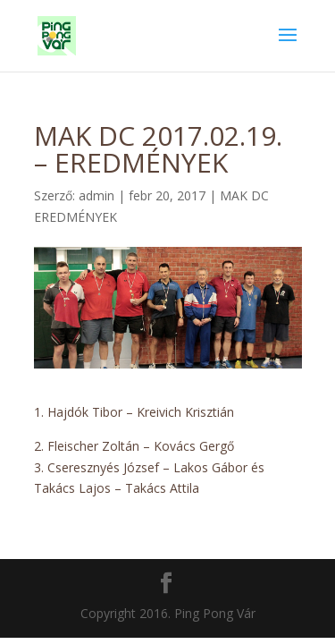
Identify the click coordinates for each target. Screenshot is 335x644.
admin (96, 195)
